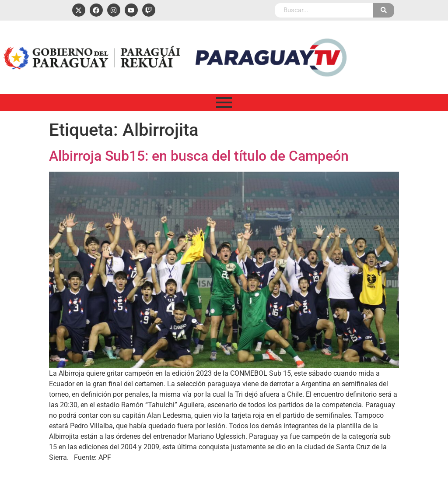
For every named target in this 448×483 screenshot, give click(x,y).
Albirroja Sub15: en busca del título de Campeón (199, 156)
